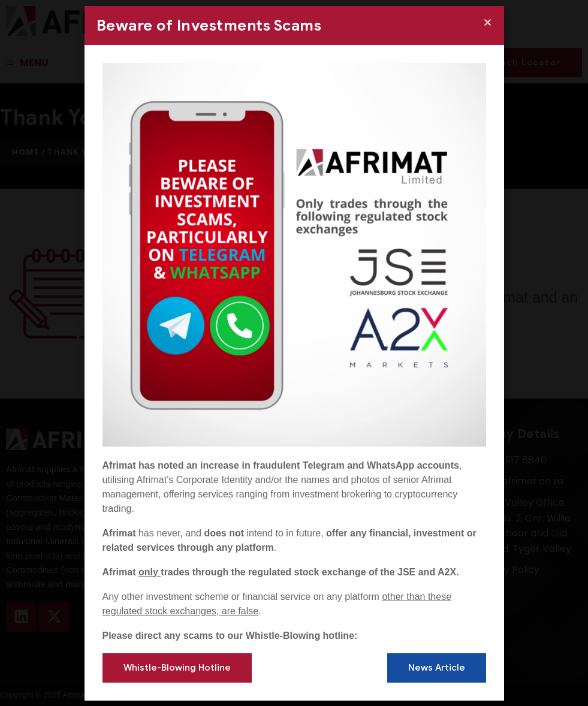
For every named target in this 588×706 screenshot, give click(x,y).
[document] (294, 353)
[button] (488, 22)
